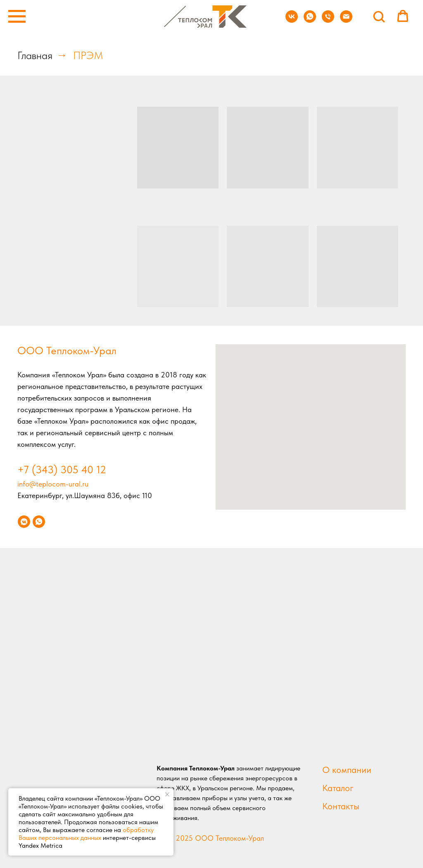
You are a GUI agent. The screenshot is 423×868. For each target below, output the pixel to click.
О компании (347, 770)
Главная (35, 55)
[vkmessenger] (24, 522)
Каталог (338, 788)
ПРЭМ (88, 55)
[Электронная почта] (346, 20)
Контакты (341, 806)
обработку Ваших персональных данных (86, 834)
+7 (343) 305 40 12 (62, 469)
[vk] (292, 20)
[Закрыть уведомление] (167, 794)
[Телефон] (328, 20)
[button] (379, 16)
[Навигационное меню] (17, 17)
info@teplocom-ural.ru (53, 484)
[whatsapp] (310, 20)
